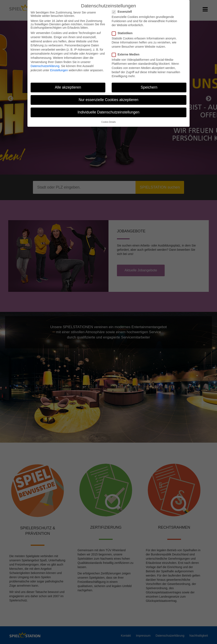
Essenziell (123, 9)
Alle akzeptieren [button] (68, 85)
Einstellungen (59, 68)
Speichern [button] (149, 85)
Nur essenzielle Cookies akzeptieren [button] (108, 97)
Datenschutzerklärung (45, 63)
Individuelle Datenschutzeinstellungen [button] (109, 110)
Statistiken (123, 30)
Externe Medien (127, 52)
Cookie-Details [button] (108, 119)
